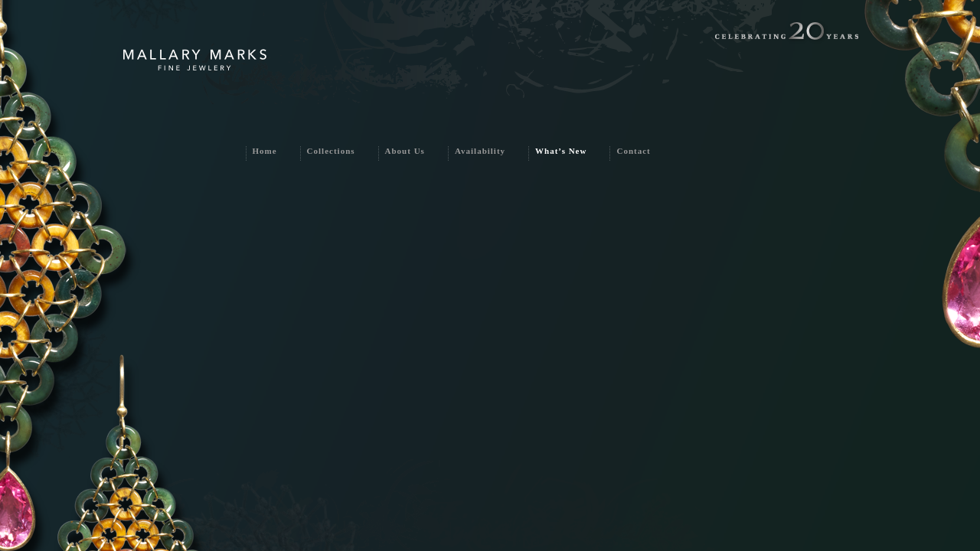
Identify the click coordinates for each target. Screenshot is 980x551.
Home (265, 151)
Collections (331, 151)
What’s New (561, 151)
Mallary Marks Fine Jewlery (195, 60)
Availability (480, 151)
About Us (405, 151)
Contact (633, 151)
